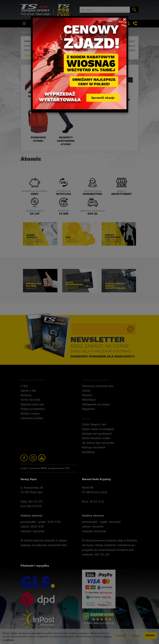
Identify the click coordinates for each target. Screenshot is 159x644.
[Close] (125, 19)
